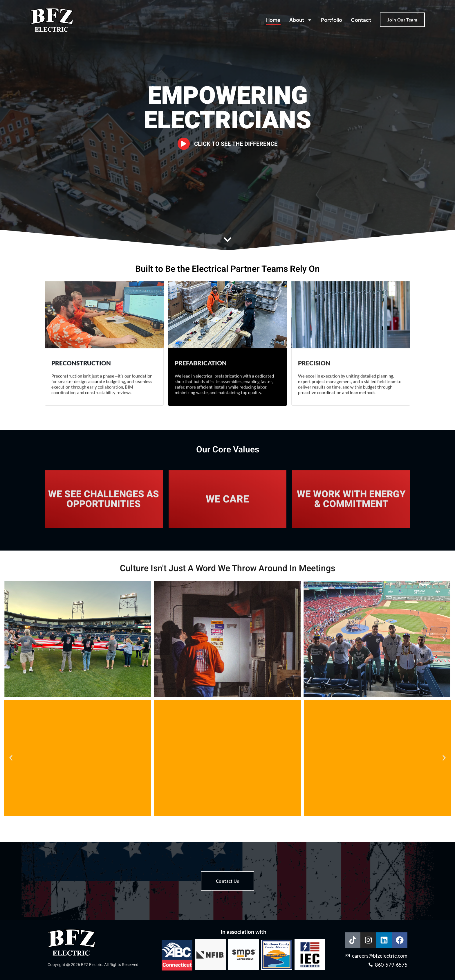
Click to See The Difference (236, 144)
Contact (361, 20)
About (301, 20)
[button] (11, 639)
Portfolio (332, 20)
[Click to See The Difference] (184, 144)
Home (273, 20)
